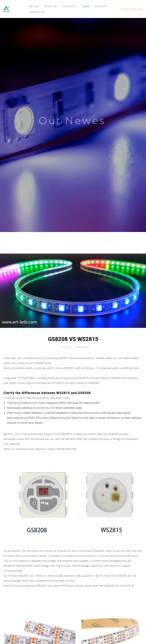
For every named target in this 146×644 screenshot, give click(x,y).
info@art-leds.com (131, 9)
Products (70, 7)
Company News (83, 347)
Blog (86, 7)
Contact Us (37, 12)
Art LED (34, 7)
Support (101, 7)
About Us (51, 7)
